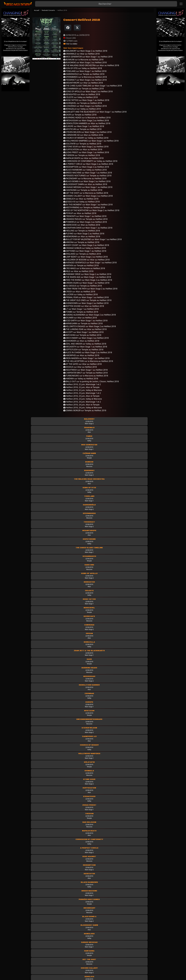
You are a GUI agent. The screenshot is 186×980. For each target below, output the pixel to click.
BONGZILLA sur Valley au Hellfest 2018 (82, 109)
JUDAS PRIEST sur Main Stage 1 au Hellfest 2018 (86, 152)
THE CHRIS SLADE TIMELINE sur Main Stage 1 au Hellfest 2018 (93, 86)
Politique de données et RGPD (32, 955)
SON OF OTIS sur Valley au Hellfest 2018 (83, 68)
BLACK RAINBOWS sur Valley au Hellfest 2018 (85, 170)
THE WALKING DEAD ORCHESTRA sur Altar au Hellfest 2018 (91, 65)
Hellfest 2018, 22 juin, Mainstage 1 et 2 (82, 384)
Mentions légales (27, 948)
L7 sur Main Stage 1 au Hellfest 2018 (81, 309)
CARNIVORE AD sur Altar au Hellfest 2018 (83, 135)
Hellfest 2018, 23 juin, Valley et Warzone (83, 399)
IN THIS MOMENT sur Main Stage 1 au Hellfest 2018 (88, 205)
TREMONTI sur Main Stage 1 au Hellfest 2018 (85, 216)
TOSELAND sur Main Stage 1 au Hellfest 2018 (85, 71)
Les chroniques (90, 955)
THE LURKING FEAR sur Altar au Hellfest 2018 (85, 329)
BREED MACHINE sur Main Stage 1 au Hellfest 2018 (88, 173)
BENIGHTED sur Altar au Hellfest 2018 (82, 94)
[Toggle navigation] (181, 4)
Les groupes (89, 948)
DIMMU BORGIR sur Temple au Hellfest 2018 (85, 410)
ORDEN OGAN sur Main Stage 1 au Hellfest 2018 (86, 283)
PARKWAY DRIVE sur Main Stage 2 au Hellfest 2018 (87, 274)
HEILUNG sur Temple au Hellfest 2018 (82, 231)
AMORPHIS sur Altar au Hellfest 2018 (81, 355)
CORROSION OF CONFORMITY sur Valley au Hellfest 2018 (90, 161)
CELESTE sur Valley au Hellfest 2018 (81, 97)
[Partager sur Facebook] (68, 28)
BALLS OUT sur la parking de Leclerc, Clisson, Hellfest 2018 (91, 381)
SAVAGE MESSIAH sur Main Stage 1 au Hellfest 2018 (88, 187)
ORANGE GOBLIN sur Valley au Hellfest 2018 (85, 248)
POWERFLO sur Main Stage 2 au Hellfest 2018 (85, 222)
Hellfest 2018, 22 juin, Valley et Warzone (83, 390)
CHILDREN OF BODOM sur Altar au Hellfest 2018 (86, 260)
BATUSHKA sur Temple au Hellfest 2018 (82, 335)
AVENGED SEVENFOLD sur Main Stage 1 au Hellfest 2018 (90, 263)
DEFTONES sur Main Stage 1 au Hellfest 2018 (85, 251)
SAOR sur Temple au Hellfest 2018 (80, 115)
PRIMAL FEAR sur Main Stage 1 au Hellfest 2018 (86, 297)
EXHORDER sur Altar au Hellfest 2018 (81, 341)
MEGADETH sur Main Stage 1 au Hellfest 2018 (85, 347)
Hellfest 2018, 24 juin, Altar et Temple (81, 405)
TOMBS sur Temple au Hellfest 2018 (81, 312)
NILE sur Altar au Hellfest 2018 (78, 271)
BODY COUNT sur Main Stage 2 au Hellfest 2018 (86, 245)
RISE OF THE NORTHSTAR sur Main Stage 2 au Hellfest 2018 (91, 210)
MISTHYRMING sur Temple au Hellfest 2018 (84, 207)
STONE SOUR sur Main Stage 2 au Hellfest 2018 (86, 147)
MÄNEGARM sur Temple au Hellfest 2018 (83, 323)
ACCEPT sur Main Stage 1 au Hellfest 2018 (83, 332)
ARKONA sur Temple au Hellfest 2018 (81, 242)
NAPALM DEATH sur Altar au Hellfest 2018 (83, 158)
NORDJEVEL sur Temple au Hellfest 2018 (83, 103)
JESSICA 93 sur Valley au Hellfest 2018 (81, 202)
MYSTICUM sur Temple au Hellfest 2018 (82, 129)
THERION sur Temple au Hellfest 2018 (82, 155)
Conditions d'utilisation (29, 951)
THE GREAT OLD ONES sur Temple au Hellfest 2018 (87, 300)
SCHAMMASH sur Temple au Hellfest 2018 (83, 89)
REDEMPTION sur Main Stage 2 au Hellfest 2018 (86, 167)
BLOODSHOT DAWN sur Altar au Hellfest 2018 (85, 184)
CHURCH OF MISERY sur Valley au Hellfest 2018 (86, 138)
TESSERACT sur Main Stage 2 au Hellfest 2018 (85, 80)
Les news (87, 958)
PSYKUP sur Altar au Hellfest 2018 (80, 213)
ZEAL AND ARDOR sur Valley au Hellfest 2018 (85, 344)
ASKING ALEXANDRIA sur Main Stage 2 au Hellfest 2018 (90, 315)
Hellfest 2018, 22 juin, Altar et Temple (81, 387)
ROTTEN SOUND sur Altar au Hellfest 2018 (84, 306)
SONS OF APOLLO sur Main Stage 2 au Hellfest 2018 (88, 91)
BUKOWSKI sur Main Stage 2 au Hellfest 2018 (85, 62)
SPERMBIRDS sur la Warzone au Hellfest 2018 (85, 77)
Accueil (37, 10)
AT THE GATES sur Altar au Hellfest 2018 (83, 364)
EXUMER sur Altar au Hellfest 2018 (80, 318)
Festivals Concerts (48, 10)
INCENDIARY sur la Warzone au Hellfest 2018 (85, 178)
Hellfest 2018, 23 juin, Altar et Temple (81, 396)
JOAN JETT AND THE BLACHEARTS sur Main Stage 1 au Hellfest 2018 (95, 112)
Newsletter (24, 965)
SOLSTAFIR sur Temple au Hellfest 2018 (82, 144)
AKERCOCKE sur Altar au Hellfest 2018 (82, 225)
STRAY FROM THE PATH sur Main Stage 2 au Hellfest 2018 (90, 289)
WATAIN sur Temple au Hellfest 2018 (81, 265)
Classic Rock (89, 962)
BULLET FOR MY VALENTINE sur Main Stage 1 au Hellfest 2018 (93, 239)
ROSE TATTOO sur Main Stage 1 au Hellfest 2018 (86, 100)
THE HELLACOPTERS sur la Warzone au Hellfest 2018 (88, 361)
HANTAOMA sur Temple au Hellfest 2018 (83, 190)
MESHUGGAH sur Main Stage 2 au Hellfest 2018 (86, 120)
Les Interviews (136, 948)
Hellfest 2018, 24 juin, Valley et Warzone (83, 408)
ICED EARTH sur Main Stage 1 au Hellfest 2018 (85, 321)
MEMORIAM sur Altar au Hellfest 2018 (82, 236)
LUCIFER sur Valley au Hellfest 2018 (81, 294)
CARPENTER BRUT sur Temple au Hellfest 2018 (85, 373)
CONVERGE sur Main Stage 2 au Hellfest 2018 (85, 106)
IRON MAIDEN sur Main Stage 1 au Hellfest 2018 (86, 358)
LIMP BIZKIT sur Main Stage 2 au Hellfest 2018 (85, 257)
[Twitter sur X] (77, 28)
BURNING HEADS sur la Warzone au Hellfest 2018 (87, 118)
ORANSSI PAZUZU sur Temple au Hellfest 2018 (85, 219)
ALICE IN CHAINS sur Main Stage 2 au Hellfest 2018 (88, 352)
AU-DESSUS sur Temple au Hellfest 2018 (83, 286)
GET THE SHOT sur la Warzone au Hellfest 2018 (86, 193)
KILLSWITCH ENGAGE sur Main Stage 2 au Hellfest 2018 (90, 326)
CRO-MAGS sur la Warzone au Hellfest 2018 (84, 268)
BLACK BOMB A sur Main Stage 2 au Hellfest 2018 (87, 181)
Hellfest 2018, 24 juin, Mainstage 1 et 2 (82, 402)
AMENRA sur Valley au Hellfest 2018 (81, 379)
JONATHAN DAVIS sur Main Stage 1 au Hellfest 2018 (88, 228)
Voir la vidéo (70, 44)
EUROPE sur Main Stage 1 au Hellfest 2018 (84, 126)
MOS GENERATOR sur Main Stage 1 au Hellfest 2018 (88, 57)
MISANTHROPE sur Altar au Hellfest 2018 (83, 83)
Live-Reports (89, 952)
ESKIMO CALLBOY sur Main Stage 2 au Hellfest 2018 (88, 196)
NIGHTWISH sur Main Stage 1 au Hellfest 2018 (85, 370)
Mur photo (134, 958)
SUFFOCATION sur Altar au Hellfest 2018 (83, 149)
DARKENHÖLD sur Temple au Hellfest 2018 (84, 74)
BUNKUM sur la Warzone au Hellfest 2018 (83, 60)
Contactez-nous (26, 958)
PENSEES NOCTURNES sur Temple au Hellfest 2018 (87, 176)
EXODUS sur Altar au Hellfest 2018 (80, 367)
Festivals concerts (138, 962)
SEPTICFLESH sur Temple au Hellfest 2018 (83, 350)
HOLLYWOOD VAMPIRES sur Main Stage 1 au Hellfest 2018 (91, 141)
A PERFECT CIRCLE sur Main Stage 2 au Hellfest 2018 (88, 164)
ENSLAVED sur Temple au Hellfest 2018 (82, 254)
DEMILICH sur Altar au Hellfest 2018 (81, 199)
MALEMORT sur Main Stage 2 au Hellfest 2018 (85, 51)
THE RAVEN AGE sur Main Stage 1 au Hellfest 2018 (87, 277)
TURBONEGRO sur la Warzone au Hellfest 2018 (86, 376)
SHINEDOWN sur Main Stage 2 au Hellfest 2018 (86, 303)
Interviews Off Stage (139, 952)
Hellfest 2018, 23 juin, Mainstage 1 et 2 (82, 393)
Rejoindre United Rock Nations (32, 962)
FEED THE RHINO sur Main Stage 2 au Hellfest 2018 (88, 280)
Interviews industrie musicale (143, 955)
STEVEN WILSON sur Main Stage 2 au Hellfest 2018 (87, 132)
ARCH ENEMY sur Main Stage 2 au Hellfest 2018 (86, 338)
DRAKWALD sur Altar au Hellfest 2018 (81, 54)
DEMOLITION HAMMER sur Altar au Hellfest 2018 (87, 123)
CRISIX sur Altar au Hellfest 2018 (79, 292)
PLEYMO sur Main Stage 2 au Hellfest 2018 (84, 234)
